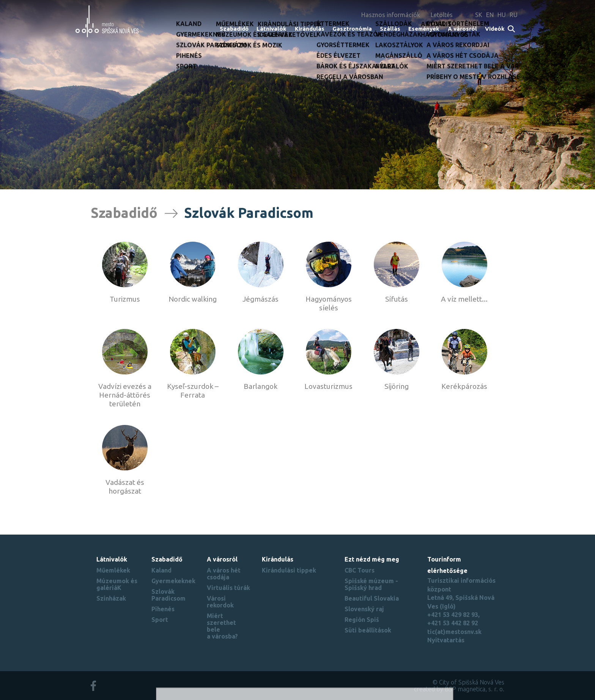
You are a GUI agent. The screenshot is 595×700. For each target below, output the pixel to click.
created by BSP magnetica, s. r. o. (459, 689)
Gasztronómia (352, 29)
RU (514, 15)
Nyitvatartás (446, 640)
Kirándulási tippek (289, 570)
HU (502, 15)
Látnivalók (272, 29)
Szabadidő (234, 29)
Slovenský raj (364, 609)
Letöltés (442, 15)
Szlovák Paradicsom (168, 595)
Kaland (161, 570)
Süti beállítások (368, 630)
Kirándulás (310, 29)
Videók (495, 29)
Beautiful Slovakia (372, 598)
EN (490, 15)
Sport (160, 620)
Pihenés (163, 609)
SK (479, 15)
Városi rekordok (220, 602)
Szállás (390, 29)
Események (424, 29)
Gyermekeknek (173, 581)
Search (512, 29)
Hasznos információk (391, 15)
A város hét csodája (224, 574)
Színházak (111, 598)
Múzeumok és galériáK (117, 584)
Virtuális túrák (228, 588)
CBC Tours (360, 570)
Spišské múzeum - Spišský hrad (371, 584)
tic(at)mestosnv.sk (454, 632)
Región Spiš (362, 620)
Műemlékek (113, 570)
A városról (462, 29)
